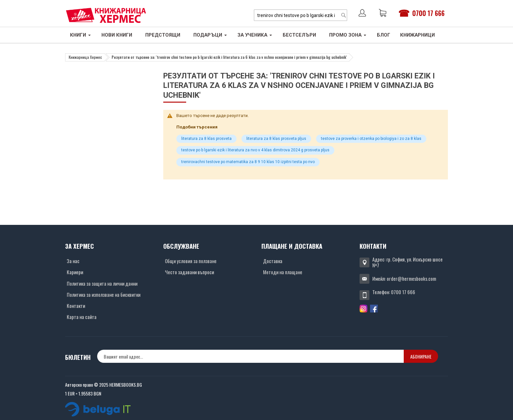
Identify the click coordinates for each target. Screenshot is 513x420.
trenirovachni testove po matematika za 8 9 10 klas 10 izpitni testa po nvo (248, 162)
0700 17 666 (428, 13)
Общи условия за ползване (191, 261)
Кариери (75, 272)
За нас (73, 261)
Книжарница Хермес (85, 57)
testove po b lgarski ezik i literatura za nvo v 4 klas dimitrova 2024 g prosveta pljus (255, 150)
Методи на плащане (283, 272)
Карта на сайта (82, 317)
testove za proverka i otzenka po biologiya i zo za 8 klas (371, 139)
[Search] (344, 15)
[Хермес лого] (106, 15)
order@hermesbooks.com (411, 278)
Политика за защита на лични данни (102, 283)
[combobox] (301, 15)
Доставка (273, 261)
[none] (250, 356)
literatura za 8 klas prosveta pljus (276, 139)
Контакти (76, 306)
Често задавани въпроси (189, 272)
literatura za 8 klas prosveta (206, 139)
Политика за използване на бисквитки (104, 294)
